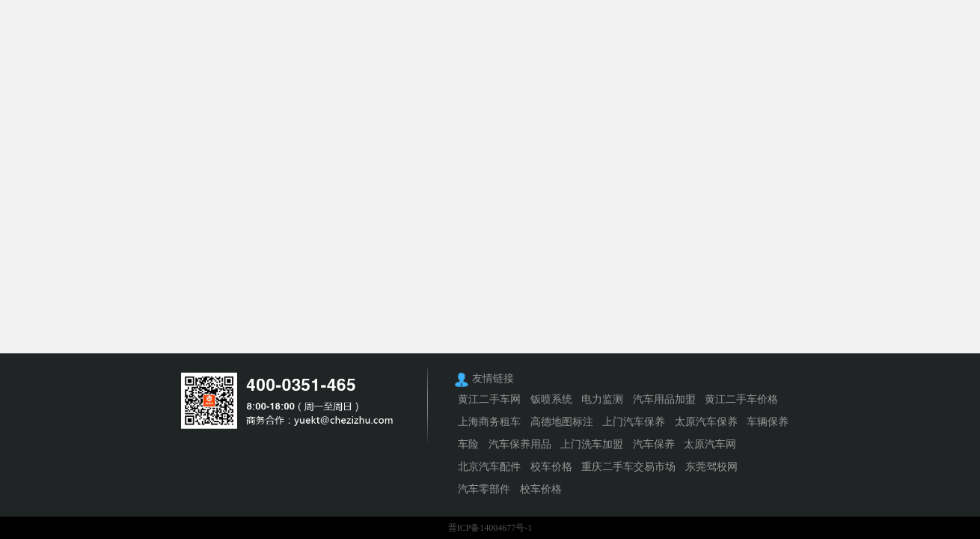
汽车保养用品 (520, 444)
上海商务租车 (489, 422)
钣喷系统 (551, 399)
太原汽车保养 (706, 422)
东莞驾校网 (711, 467)
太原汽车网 (710, 444)
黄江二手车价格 (741, 399)
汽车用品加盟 (664, 399)
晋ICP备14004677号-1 (490, 528)
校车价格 (551, 467)
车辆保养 (768, 422)
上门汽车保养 (634, 422)
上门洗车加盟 (592, 444)
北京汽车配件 (489, 467)
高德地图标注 (562, 422)
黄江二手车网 (489, 399)
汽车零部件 (484, 489)
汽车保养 (654, 444)
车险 (468, 444)
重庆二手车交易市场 (628, 467)
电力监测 (602, 399)
